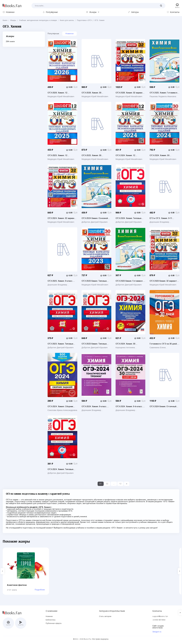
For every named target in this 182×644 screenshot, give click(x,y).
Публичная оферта (54, 623)
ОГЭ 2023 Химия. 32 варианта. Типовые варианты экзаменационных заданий (164, 281)
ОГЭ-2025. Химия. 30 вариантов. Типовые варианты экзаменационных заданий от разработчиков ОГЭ (96, 155)
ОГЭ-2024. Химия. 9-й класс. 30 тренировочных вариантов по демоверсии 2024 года (130, 407)
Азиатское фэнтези (17, 585)
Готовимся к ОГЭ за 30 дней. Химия (163, 344)
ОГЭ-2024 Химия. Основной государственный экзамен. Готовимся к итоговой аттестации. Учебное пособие (96, 218)
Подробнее (40, 590)
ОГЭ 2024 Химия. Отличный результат (163, 407)
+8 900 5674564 (159, 620)
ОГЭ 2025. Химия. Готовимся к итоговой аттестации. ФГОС (164, 93)
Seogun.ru (157, 632)
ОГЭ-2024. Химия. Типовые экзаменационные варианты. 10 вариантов (61, 469)
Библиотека (51, 620)
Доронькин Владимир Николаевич (159, 222)
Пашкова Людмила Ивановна (163, 97)
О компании (51, 611)
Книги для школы (67, 20)
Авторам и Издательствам (112, 611)
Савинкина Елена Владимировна (158, 348)
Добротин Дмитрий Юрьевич (95, 222)
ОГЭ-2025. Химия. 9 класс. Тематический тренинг (60, 281)
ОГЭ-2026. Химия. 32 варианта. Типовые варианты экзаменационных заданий (130, 93)
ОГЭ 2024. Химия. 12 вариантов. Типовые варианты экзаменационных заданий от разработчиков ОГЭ (130, 155)
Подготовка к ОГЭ (84, 20)
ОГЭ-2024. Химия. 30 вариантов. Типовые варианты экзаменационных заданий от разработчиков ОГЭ (164, 155)
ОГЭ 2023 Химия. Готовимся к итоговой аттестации (130, 281)
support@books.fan (160, 616)
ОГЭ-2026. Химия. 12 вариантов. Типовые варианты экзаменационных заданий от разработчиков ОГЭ (62, 93)
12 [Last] (120, 484)
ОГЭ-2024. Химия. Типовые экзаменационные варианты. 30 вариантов (129, 218)
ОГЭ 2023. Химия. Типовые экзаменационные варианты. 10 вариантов (61, 344)
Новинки (69, 34)
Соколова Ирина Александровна (62, 410)
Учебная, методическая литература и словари (38, 20)
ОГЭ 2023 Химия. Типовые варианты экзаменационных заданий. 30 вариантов (95, 281)
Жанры (13, 20)
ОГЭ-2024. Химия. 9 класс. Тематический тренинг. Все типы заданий (95, 407)
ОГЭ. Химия (99, 20)
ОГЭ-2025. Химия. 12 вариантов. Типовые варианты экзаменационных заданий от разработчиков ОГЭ (62, 155)
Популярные (53, 34)
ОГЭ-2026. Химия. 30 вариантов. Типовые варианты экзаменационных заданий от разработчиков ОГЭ (96, 93)
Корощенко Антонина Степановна (125, 348)
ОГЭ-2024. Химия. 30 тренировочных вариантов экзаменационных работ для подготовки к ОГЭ (129, 344)
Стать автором (105, 616)
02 (107, 484)
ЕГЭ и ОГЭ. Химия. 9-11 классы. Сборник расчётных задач (163, 218)
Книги (5, 20)
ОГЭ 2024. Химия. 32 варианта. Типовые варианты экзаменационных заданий (62, 218)
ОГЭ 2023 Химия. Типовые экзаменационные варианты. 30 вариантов (95, 344)
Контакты (157, 611)
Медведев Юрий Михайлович (61, 97)
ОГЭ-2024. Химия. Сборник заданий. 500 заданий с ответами (60, 407)
